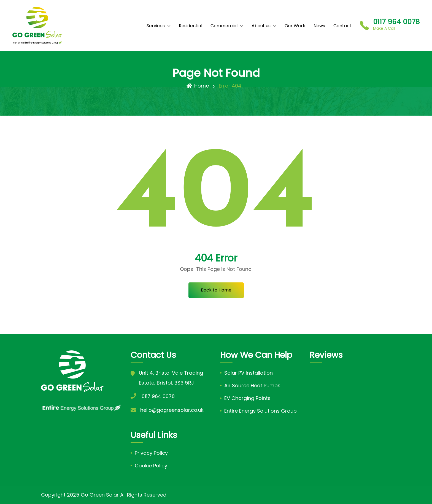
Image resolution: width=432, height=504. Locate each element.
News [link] (319, 26)
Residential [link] (191, 26)
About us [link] (261, 26)
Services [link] (156, 26)
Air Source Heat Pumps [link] (252, 386)
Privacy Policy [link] (151, 453)
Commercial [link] (224, 26)
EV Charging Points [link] (247, 398)
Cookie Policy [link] (151, 466)
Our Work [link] (295, 26)
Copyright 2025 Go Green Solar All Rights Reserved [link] (104, 495)
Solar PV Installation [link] (249, 373)
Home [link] (198, 86)
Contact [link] (342, 26)
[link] (37, 25)
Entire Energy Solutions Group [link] (260, 411)
